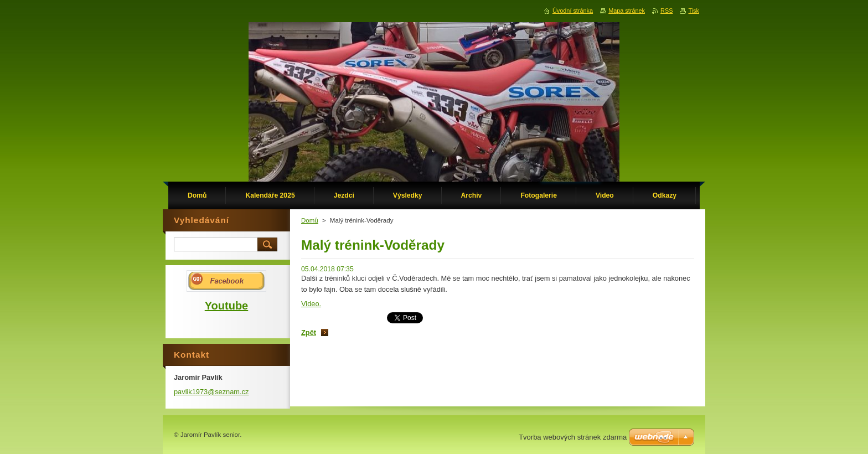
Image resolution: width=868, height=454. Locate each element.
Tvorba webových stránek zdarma (573, 437)
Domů (310, 220)
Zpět (309, 332)
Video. (311, 304)
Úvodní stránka (573, 11)
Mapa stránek (627, 11)
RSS (666, 11)
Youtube (227, 306)
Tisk (694, 11)
